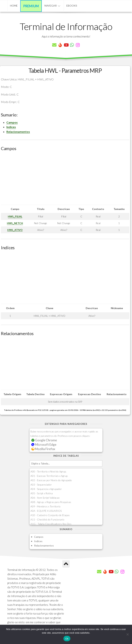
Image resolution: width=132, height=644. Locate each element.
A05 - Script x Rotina (42, 493)
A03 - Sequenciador (41, 485)
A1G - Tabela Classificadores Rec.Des (51, 524)
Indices (11, 127)
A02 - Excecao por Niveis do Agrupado (51, 480)
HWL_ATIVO (15, 230)
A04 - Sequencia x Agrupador (46, 489)
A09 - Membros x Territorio (45, 506)
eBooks (72, 6)
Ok (67, 639)
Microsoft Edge (44, 445)
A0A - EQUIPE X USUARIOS (46, 511)
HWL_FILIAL (15, 216)
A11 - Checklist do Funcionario (47, 519)
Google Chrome (44, 440)
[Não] (127, 634)
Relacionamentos (18, 132)
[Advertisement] (65, 179)
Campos (12, 122)
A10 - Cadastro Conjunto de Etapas (50, 515)
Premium (31, 6)
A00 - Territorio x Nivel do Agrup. (48, 471)
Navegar (51, 6)
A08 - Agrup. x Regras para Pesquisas (51, 502)
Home (14, 6)
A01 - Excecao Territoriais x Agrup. (49, 476)
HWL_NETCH (15, 223)
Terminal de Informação (66, 26)
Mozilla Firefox (43, 449)
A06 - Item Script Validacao (45, 498)
